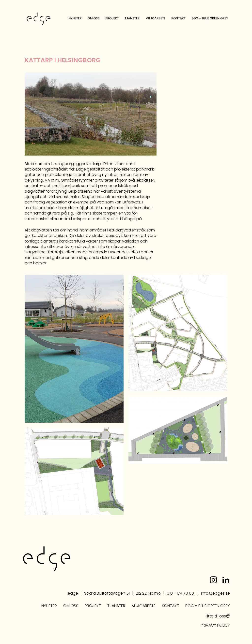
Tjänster (132, 18)
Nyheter (75, 18)
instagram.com (213, 580)
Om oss (94, 18)
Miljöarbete (155, 18)
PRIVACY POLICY (215, 626)
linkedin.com (226, 580)
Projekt (112, 18)
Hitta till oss (215, 616)
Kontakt (179, 18)
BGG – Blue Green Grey (210, 18)
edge (39, 19)
